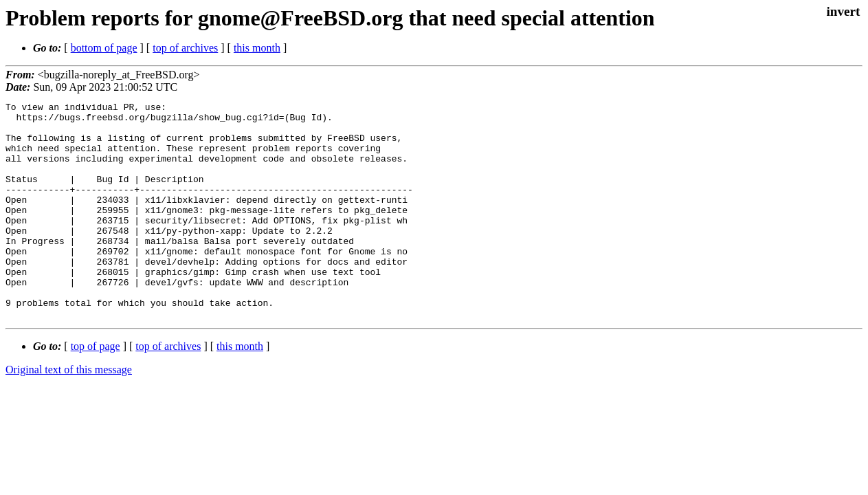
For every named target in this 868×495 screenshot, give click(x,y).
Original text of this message (69, 413)
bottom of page (104, 48)
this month (257, 48)
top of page (96, 389)
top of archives (185, 48)
